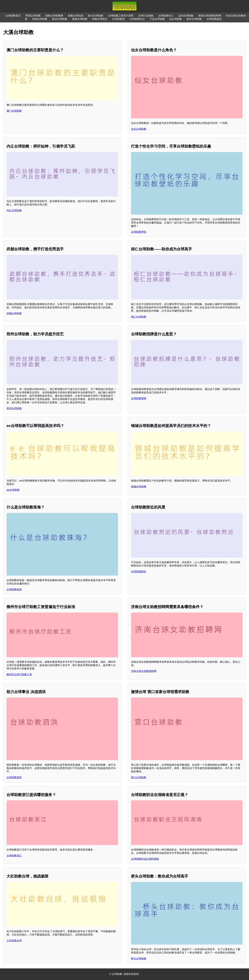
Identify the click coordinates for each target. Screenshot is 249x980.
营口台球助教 (139, 777)
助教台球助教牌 (54, 16)
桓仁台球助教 (139, 317)
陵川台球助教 (96, 16)
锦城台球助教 (139, 487)
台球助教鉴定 (214, 19)
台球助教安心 (166, 16)
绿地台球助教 (40, 19)
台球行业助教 (146, 16)
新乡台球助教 (60, 19)
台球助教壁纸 (139, 232)
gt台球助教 (176, 19)
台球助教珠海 (14, 589)
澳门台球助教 (14, 111)
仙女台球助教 (139, 129)
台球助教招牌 (139, 398)
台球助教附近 (139, 571)
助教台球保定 (100, 19)
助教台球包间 (76, 16)
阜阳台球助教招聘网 (210, 16)
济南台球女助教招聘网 (144, 671)
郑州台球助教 (14, 408)
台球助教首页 (13, 16)
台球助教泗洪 (14, 777)
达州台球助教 (186, 16)
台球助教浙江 (14, 856)
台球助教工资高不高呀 (121, 16)
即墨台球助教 (33, 16)
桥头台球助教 (139, 958)
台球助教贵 (118, 19)
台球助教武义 (137, 19)
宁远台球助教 (157, 19)
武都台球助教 (14, 313)
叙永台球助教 (194, 19)
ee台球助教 (13, 490)
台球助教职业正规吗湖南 (145, 859)
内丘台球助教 (14, 210)
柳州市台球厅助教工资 (19, 674)
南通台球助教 (80, 19)
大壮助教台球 (14, 941)
